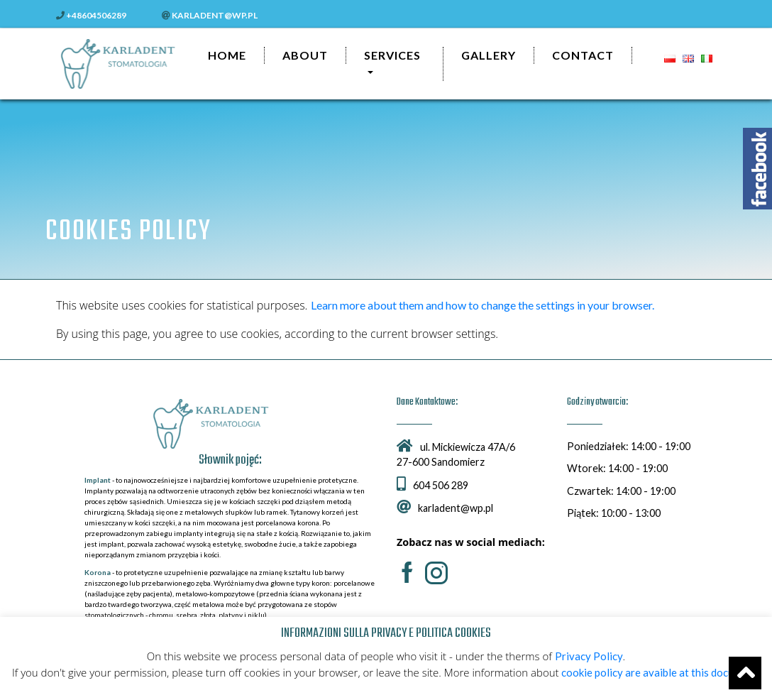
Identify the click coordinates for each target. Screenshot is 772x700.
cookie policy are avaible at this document (659, 672)
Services (392, 55)
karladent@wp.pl (210, 15)
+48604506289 (91, 15)
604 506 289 (432, 485)
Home (227, 55)
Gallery (489, 55)
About (305, 55)
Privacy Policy (589, 656)
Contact (583, 55)
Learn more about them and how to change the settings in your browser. (482, 305)
